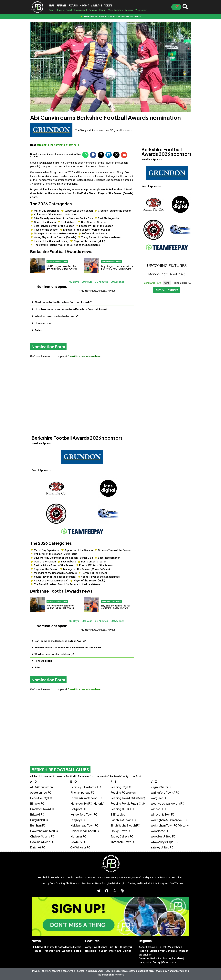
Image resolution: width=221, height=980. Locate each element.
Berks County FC (41, 798)
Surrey (157, 962)
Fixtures (73, 6)
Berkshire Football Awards (57, 262)
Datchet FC (38, 847)
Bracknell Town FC (42, 809)
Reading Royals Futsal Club (128, 803)
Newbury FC (78, 842)
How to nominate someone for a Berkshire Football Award (71, 309)
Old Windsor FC (80, 847)
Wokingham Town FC (170, 825)
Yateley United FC (162, 847)
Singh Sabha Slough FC (125, 825)
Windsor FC (158, 809)
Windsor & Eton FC (163, 814)
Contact (85, 6)
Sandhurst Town (152, 283)
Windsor (183, 951)
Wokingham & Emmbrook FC (169, 820)
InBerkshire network (113, 975)
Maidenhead (175, 947)
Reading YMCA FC (122, 809)
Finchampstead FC (83, 792)
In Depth (103, 951)
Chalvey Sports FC (42, 836)
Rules (38, 330)
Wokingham (145, 955)
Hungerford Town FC (84, 814)
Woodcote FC (160, 831)
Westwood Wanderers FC (167, 803)
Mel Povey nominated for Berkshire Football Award (62, 267)
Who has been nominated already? (57, 316)
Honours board (44, 323)
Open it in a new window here (84, 356)
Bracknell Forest (157, 947)
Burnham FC (38, 825)
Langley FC (78, 820)
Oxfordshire (169, 962)
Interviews (115, 951)
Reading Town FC (128, 798)
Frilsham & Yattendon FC (86, 798)
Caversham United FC (44, 831)
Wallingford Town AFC (165, 792)
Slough (154, 951)
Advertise (97, 6)
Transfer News (52, 951)
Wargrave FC (159, 798)
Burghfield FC (39, 820)
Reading (143, 951)
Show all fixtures (167, 290)
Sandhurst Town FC (123, 820)
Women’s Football (72, 951)
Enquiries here (146, 971)
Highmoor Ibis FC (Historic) (87, 803)
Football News (64, 947)
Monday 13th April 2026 (167, 274)
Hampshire (145, 962)
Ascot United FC (41, 792)
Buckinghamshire (173, 958)
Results (37, 951)
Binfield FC (37, 803)
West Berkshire (168, 951)
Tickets (108, 6)
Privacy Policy (39, 971)
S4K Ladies (118, 814)
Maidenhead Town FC (84, 825)
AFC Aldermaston (42, 787)
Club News (37, 947)
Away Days (91, 947)
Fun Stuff (114, 947)
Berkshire (156, 958)
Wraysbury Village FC (164, 842)
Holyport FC (78, 809)
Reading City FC (121, 787)
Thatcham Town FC (123, 842)
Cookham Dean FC (42, 842)
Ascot (142, 947)
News (51, 6)
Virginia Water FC (162, 787)
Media (78, 947)
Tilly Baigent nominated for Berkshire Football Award (117, 267)
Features (61, 6)
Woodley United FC (163, 836)
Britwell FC (37, 814)
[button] (85, 155)
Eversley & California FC (86, 787)
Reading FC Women (123, 792)
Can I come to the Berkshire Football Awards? (63, 302)
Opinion (127, 951)
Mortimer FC (78, 836)
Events (103, 947)
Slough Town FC (121, 831)
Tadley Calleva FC (122, 836)
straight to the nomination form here (58, 145)
